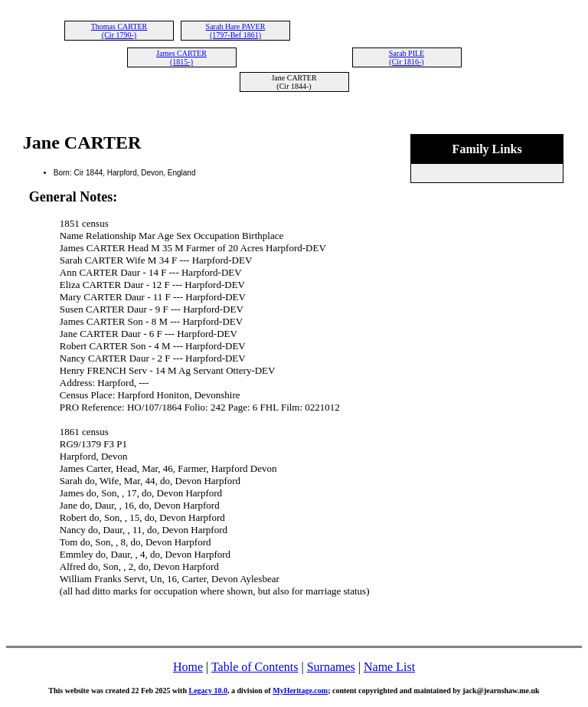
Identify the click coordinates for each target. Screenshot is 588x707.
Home (188, 667)
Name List (389, 667)
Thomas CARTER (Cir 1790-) (119, 31)
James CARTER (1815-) (181, 57)
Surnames (331, 667)
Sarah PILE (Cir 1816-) (407, 57)
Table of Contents (255, 667)
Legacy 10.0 (208, 691)
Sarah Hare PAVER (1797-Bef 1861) (236, 31)
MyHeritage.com (300, 691)
